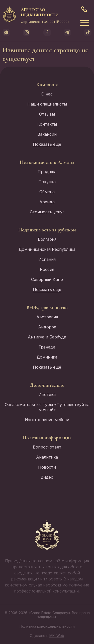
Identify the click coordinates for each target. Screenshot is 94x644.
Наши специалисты (47, 104)
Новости (47, 467)
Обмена (47, 192)
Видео (47, 477)
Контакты (47, 124)
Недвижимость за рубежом (47, 230)
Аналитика (47, 457)
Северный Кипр (47, 279)
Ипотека (47, 394)
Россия (47, 269)
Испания (47, 259)
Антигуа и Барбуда (47, 337)
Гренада (47, 347)
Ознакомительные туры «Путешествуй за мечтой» (47, 407)
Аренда (47, 202)
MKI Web (57, 636)
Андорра (47, 327)
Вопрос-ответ (47, 447)
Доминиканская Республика (47, 249)
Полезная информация (47, 438)
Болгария (47, 239)
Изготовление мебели (47, 420)
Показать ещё (47, 144)
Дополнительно (47, 385)
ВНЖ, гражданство (47, 308)
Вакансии (47, 134)
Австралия (47, 317)
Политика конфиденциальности (47, 626)
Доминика (47, 357)
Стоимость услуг (47, 212)
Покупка (47, 182)
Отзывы (47, 114)
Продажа (47, 172)
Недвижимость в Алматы (47, 162)
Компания (47, 85)
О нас (47, 94)
